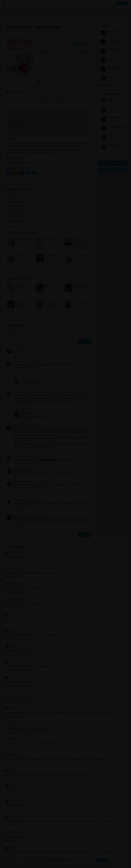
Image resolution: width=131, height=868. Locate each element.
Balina (9, 770)
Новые (23, 331)
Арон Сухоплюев (13, 552)
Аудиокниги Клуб (13, 864)
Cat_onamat (11, 614)
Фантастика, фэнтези (16, 92)
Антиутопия (25, 115)
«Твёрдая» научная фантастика (41, 112)
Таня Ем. (10, 568)
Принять (102, 861)
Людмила (11, 630)
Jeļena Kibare (12, 676)
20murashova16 (13, 583)
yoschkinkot (11, 739)
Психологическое (44, 118)
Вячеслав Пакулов (14, 599)
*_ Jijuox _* (18, 349)
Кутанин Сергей (32, 413)
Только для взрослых (34, 127)
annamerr (18, 515)
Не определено (47, 121)
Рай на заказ (36, 189)
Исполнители (31, 3)
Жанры (12, 3)
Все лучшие (106, 153)
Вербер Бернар (30, 232)
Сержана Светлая (25, 456)
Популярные (11, 331)
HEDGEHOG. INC (13, 801)
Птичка (17, 361)
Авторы (20, 3)
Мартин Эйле (19, 500)
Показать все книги (110, 85)
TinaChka (25, 379)
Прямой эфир (16, 547)
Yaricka (17, 426)
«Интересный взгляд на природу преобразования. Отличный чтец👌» (51, 81)
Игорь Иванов (12, 816)
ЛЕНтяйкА (18, 392)
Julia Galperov (12, 847)
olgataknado (11, 723)
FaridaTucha (11, 754)
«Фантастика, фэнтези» (40, 278)
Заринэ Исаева (12, 832)
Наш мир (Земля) (31, 121)
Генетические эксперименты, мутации (41, 130)
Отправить (85, 342)
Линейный (20, 133)
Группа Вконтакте (113, 163)
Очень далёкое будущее (34, 124)
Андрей (10, 692)
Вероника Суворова (22, 469)
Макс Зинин (11, 785)
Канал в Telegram (113, 170)
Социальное (29, 118)
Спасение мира (67, 130)
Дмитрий (10, 645)
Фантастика (20, 112)
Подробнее (55, 862)
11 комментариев (85, 81)
